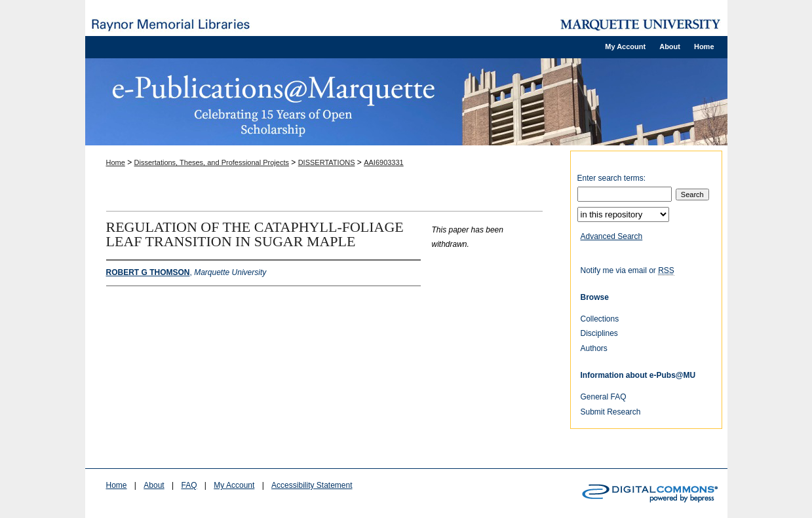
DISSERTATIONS (327, 162)
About (154, 485)
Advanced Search (612, 236)
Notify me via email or (628, 270)
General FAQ (604, 397)
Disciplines (599, 333)
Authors (594, 348)
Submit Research (611, 412)
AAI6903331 (384, 162)
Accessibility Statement (312, 485)
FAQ (189, 485)
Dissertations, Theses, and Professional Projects (212, 162)
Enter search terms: (612, 178)
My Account (234, 485)
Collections (600, 319)
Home (116, 162)
